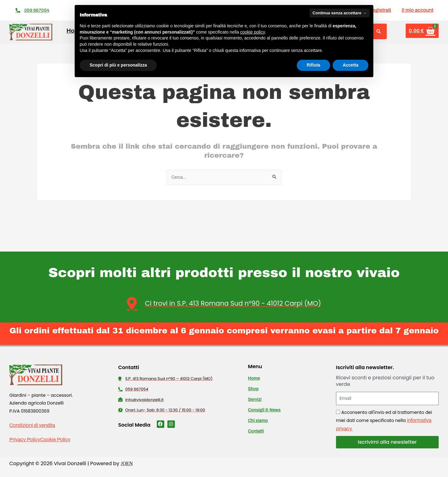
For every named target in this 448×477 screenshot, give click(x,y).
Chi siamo (258, 421)
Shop (253, 389)
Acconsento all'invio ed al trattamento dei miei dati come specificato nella (384, 420)
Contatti (256, 431)
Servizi (255, 400)
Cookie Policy (55, 440)
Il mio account (418, 10)
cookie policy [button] (252, 32)
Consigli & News (264, 410)
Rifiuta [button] (314, 65)
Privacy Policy (25, 440)
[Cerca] (379, 31)
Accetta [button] (350, 65)
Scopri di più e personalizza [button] (118, 65)
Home (254, 379)
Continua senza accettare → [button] (340, 13)
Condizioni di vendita (32, 426)
